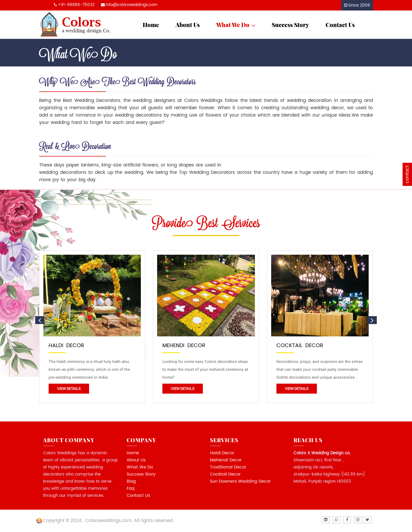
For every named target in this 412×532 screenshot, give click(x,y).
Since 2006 (359, 5)
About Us (188, 25)
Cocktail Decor (225, 474)
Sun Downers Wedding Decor (240, 481)
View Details (69, 388)
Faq (131, 488)
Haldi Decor (222, 453)
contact (407, 174)
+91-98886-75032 (76, 5)
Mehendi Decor (226, 460)
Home (151, 25)
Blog (131, 481)
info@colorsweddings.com (132, 5)
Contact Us (340, 25)
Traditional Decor (228, 467)
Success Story (290, 25)
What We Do (236, 25)
